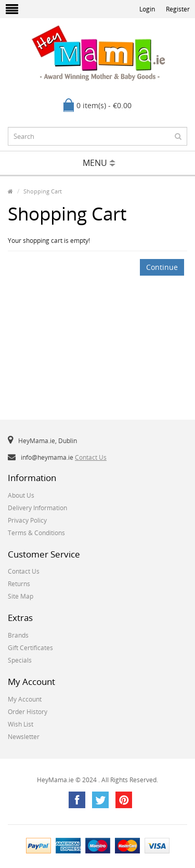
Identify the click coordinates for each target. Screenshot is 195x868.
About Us (21, 495)
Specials (20, 660)
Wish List (21, 724)
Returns (19, 584)
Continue (162, 267)
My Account (25, 699)
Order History (28, 712)
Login (147, 9)
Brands (18, 635)
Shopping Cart (43, 191)
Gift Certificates (30, 648)
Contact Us (91, 457)
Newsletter (24, 737)
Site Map (21, 596)
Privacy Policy (27, 520)
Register (178, 9)
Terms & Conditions (36, 533)
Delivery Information (37, 508)
